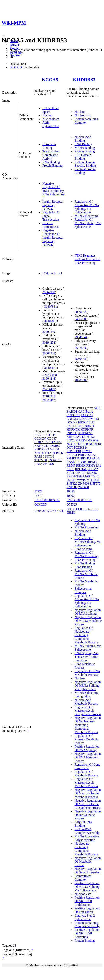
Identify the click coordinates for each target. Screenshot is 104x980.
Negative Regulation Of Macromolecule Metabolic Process (88, 793)
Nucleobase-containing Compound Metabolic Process (86, 849)
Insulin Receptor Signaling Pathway (53, 205)
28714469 (49, 389)
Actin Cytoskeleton (51, 124)
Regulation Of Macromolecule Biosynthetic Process (88, 711)
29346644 (81, 337)
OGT (70, 447)
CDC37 (52, 438)
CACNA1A (85, 412)
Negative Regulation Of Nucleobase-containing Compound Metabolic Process (88, 725)
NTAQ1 (50, 453)
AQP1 (98, 408)
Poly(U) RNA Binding (83, 824)
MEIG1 (55, 449)
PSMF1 (71, 458)
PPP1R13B (74, 451)
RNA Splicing (84, 549)
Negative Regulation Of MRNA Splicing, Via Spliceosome (88, 685)
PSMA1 (91, 455)
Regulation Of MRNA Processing (87, 554)
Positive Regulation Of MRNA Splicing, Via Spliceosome (87, 887)
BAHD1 (72, 412)
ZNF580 (72, 487)
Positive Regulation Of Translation (87, 910)
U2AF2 (71, 480)
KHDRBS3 (84, 80)
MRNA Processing (87, 216)
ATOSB (50, 435)
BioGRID (16, 67)
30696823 (81, 312)
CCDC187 (73, 415)
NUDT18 (95, 444)
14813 (38, 496)
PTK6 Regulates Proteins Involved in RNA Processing (87, 259)
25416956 (16, 53)
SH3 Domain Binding (83, 157)
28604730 (81, 359)
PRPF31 (72, 455)
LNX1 (71, 440)
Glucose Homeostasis (51, 225)
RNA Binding (51, 162)
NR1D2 (39, 453)
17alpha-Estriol (52, 273)
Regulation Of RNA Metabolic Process (87, 673)
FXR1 (70, 426)
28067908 (49, 292)
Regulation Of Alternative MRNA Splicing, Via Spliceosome (87, 207)
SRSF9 (71, 476)
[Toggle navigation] (3, 35)
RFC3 (70, 469)
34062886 (81, 319)
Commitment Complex (83, 878)
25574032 (81, 348)
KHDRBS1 (85, 433)
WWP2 (82, 480)
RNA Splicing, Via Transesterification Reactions (87, 657)
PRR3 (82, 455)
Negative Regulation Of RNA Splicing (88, 612)
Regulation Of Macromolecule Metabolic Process (86, 782)
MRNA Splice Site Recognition (87, 694)
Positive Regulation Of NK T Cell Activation (87, 933)
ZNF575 (95, 483)
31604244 (49, 378)
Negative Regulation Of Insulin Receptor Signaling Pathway (53, 237)
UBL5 (38, 464)
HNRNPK (73, 430)
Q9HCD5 (40, 505)
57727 (38, 491)
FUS (92, 422)
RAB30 (39, 456)
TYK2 (95, 476)
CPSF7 (83, 419)
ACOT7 (40, 435)
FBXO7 (83, 422)
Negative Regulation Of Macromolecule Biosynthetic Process (88, 804)
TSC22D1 (41, 460)
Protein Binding (52, 166)
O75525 (72, 505)
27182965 (49, 396)
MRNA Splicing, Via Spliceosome (88, 648)
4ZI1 (60, 511)
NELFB (83, 444)
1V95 (38, 511)
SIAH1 (71, 473)
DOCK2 (72, 422)
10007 (71, 496)
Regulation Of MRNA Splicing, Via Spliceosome (88, 223)
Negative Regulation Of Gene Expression (88, 871)
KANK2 (40, 446)
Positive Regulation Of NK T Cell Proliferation (87, 901)
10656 (71, 491)
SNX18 (92, 473)
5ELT (94, 509)
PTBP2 (82, 458)
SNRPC (81, 473)
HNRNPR (87, 430)
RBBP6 (82, 462)
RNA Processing (85, 560)
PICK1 (60, 453)
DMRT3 (94, 419)
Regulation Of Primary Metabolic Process (87, 739)
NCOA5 (50, 80)
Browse (15, 45)
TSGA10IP (55, 460)
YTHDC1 (93, 480)
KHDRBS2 (53, 446)
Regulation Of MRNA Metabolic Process (86, 574)
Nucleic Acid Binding (83, 139)
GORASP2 (41, 442)
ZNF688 (84, 487)
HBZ (78, 426)
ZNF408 (84, 483)
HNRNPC (89, 426)
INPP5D (72, 433)
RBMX (81, 465)
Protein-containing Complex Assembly (87, 924)
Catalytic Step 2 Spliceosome (85, 917)
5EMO (71, 513)
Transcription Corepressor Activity (51, 155)
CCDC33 (87, 415)
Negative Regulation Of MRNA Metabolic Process (88, 621)
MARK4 (81, 440)
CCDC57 (40, 438)
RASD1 (72, 462)
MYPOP (93, 440)
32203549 (49, 332)
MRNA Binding (85, 148)
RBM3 (92, 462)
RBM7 (71, 465)
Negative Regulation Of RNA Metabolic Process (88, 757)
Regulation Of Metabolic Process (86, 773)
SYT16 (50, 456)
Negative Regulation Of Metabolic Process (88, 862)
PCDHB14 (81, 447)
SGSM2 (93, 469)
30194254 (49, 342)
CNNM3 (72, 419)
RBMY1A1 (94, 465)
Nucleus (48, 115)
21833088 (51, 375)
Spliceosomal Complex (83, 590)
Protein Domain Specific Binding (85, 164)
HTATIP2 (55, 442)
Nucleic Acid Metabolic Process (86, 702)
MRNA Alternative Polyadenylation (87, 838)
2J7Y (53, 511)
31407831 (51, 307)
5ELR (78, 509)
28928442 (49, 400)
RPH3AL (81, 469)
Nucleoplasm (51, 119)
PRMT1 (87, 451)
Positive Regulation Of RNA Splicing (87, 748)
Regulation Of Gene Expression (87, 766)
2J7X (46, 511)
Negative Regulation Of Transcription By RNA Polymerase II (53, 191)
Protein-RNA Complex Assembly (87, 831)
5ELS (87, 509)
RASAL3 (93, 458)
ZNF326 (49, 464)
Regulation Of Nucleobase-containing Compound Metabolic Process (86, 635)
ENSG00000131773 (80, 500)
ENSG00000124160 (47, 500)
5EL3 (70, 509)
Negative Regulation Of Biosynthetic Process (88, 815)
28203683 (81, 380)
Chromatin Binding (49, 146)
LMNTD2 (88, 437)
